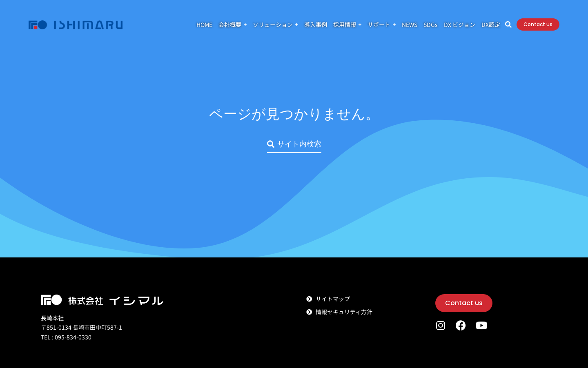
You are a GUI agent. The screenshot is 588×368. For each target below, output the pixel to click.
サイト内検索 (294, 144)
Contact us (538, 24)
